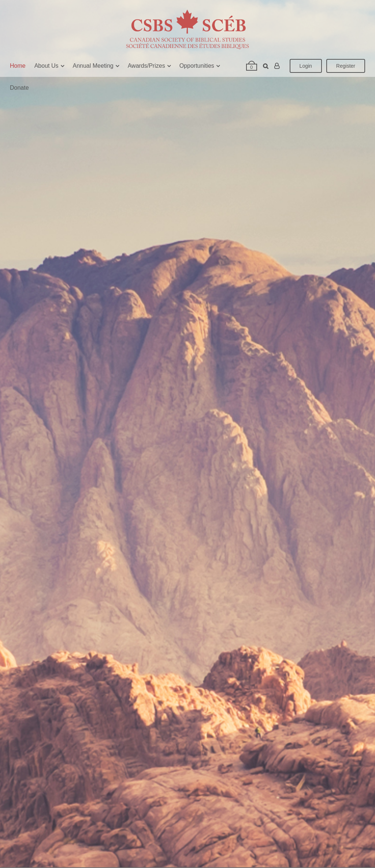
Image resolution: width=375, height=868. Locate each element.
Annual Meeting (93, 66)
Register (346, 66)
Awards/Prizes (146, 66)
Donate (19, 88)
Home (18, 66)
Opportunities (197, 66)
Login (306, 66)
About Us (47, 66)
